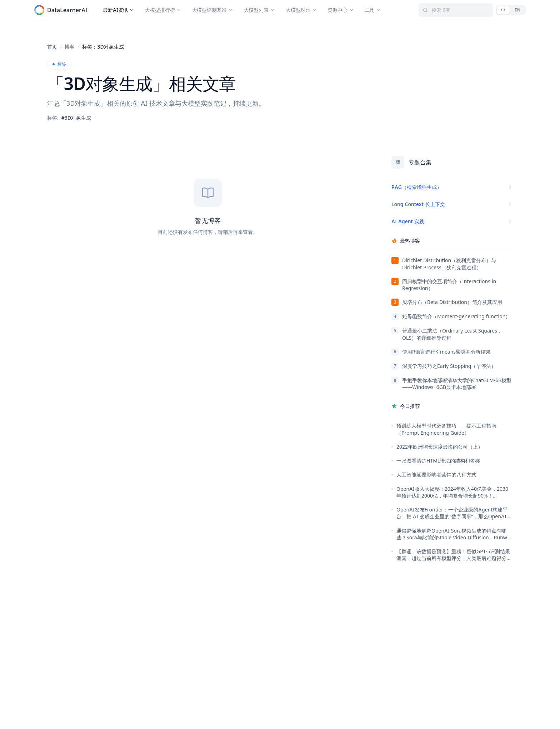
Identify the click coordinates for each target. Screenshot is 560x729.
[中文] (503, 10)
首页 (52, 47)
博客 (70, 47)
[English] (517, 10)
